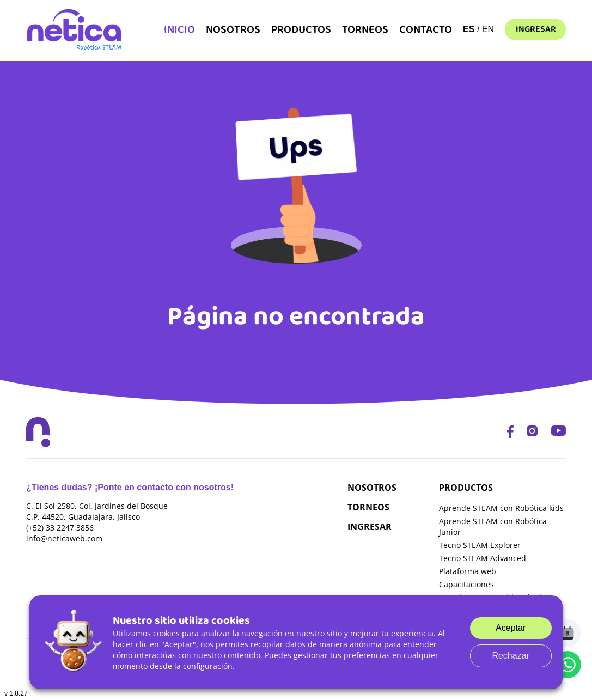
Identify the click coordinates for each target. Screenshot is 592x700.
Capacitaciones (466, 584)
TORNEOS (368, 507)
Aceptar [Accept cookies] (511, 628)
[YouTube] (558, 432)
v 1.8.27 (16, 693)
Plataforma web (468, 571)
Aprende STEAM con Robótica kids (501, 508)
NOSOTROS (372, 488)
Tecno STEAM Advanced (483, 558)
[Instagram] (532, 432)
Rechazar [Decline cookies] (510, 656)
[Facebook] (510, 432)
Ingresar (536, 29)
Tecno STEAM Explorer (480, 545)
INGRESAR (370, 527)
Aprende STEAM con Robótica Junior (493, 526)
